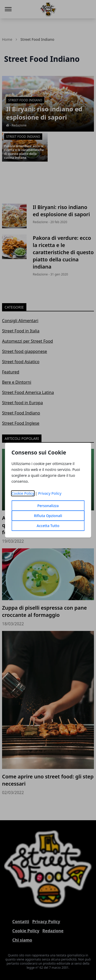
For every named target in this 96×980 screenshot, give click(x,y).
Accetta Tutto (48, 526)
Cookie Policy (23, 493)
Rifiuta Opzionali (48, 516)
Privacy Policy (50, 493)
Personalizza (48, 506)
